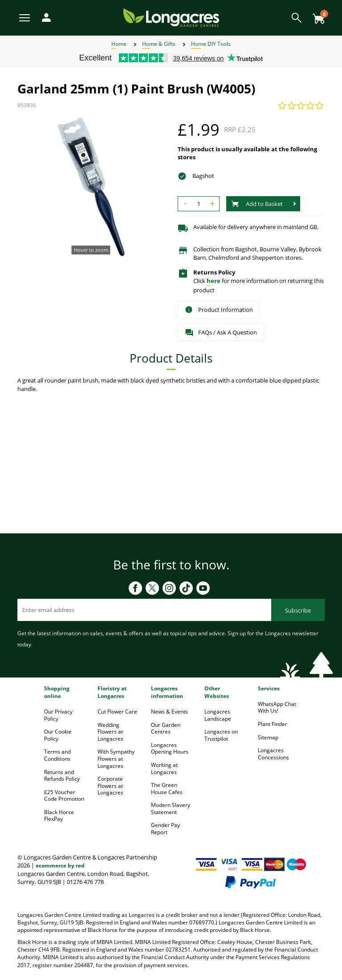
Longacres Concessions (273, 754)
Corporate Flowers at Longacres (110, 786)
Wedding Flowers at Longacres (110, 732)
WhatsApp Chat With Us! (277, 708)
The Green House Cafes (167, 788)
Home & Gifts (159, 44)
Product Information (219, 310)
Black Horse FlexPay (59, 816)
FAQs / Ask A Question (221, 333)
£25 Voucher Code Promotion (64, 796)
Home (119, 44)
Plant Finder (273, 724)
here (214, 281)
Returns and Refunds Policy (62, 776)
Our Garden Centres (166, 728)
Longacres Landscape (218, 715)
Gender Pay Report (165, 829)
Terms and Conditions (57, 755)
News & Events (169, 712)
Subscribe (298, 610)
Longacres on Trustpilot (221, 735)
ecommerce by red (60, 865)
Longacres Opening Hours (170, 748)
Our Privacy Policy (58, 715)
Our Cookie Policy (58, 735)
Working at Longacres (164, 768)
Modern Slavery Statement (171, 809)
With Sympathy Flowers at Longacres (116, 758)
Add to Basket (257, 204)
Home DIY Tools (211, 44)
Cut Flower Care (117, 712)
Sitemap (268, 737)
